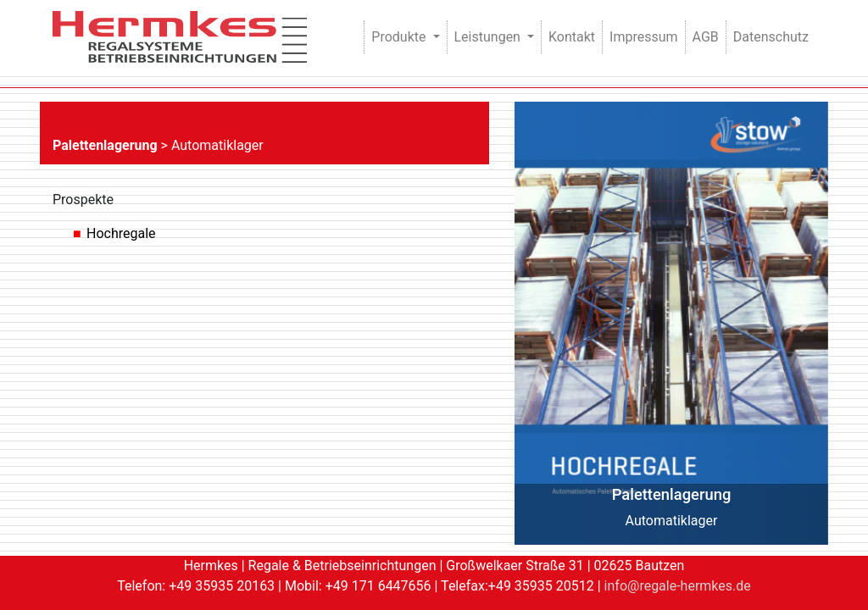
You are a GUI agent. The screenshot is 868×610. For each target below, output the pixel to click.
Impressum (644, 37)
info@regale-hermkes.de (678, 586)
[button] (538, 323)
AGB (706, 37)
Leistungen (489, 37)
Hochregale (121, 233)
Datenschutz (771, 37)
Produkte (400, 37)
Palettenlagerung (105, 145)
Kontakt (572, 37)
